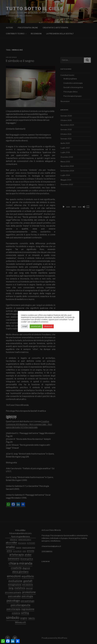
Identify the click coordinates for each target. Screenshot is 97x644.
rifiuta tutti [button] (48, 326)
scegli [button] (25, 326)
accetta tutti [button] (36, 326)
